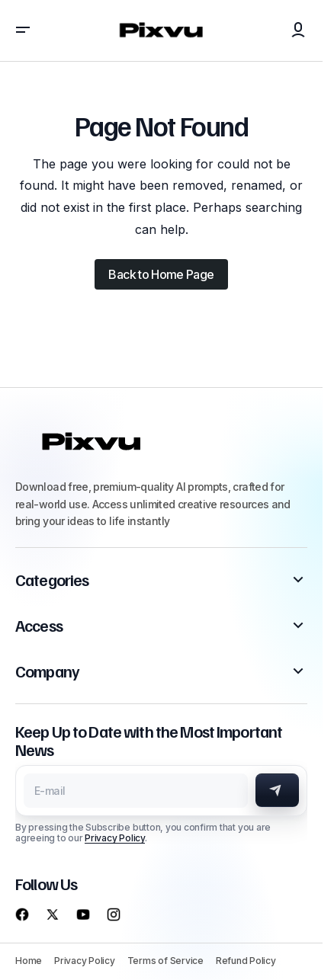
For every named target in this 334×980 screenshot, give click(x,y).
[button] (23, 30)
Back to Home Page (161, 274)
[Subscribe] (277, 790)
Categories (52, 580)
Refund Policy (246, 961)
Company (47, 671)
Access (39, 626)
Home (29, 961)
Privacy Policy (115, 838)
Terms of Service (165, 961)
